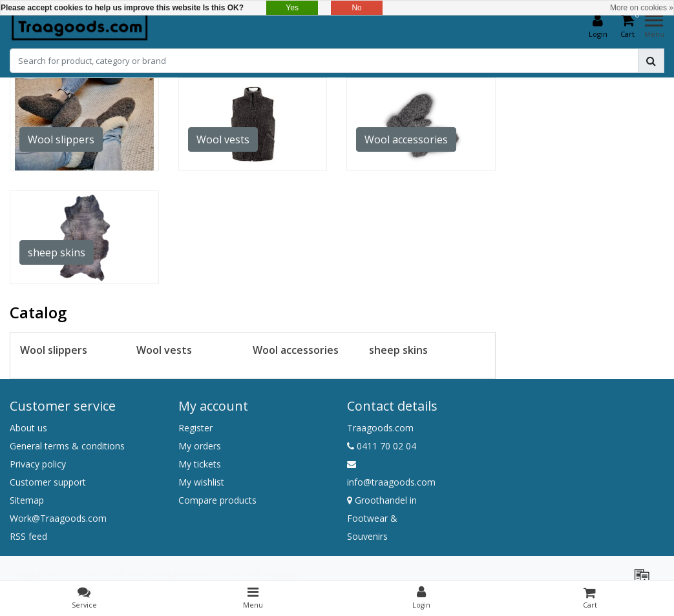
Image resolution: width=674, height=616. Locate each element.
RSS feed (28, 536)
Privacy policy (38, 464)
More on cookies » (642, 8)
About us (28, 428)
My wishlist (201, 482)
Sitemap (27, 500)
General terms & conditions (67, 446)
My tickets (200, 464)
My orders (200, 446)
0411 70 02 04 (382, 446)
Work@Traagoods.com (58, 518)
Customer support (48, 482)
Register (195, 428)
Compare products (217, 500)
